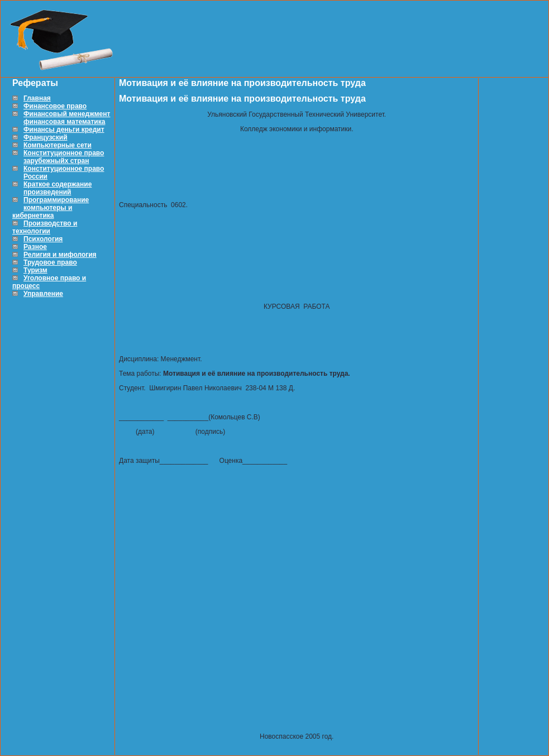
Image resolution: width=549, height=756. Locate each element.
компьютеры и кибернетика (42, 212)
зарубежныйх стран (56, 161)
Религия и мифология (60, 255)
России (35, 176)
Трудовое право (50, 262)
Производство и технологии (45, 227)
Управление (43, 294)
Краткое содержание (58, 184)
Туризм (35, 270)
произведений (47, 192)
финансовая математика (64, 122)
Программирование (56, 200)
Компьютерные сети (58, 145)
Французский (46, 137)
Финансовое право (55, 106)
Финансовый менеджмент (67, 114)
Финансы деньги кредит (64, 130)
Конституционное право (64, 153)
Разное (35, 247)
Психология (43, 239)
